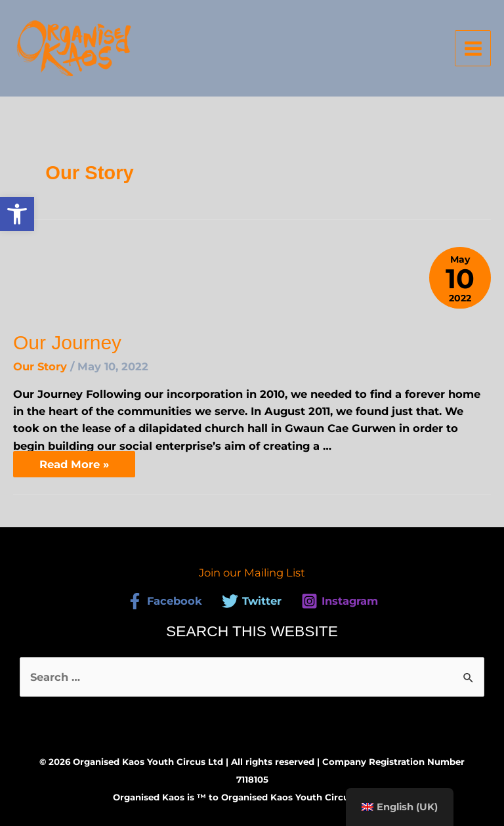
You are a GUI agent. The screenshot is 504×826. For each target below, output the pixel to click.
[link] (17, 214)
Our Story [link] (40, 366)
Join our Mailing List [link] (252, 573)
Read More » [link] (74, 461)
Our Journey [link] (67, 342)
